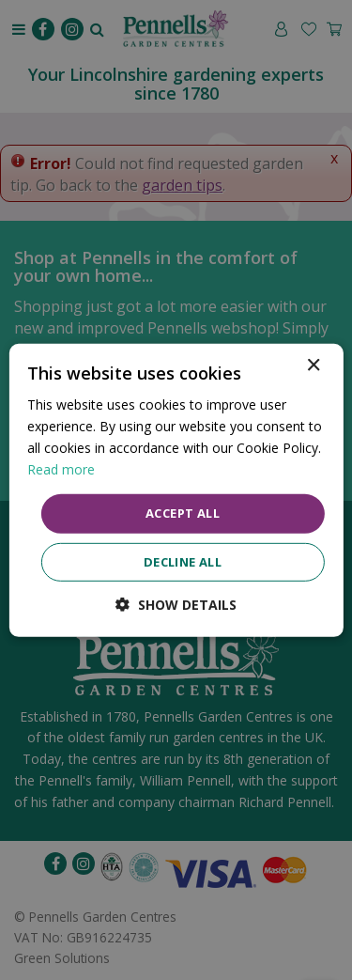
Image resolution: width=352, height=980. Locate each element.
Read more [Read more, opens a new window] (61, 469)
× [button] (313, 365)
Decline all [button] (183, 562)
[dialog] (176, 490)
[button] (176, 605)
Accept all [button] (183, 513)
